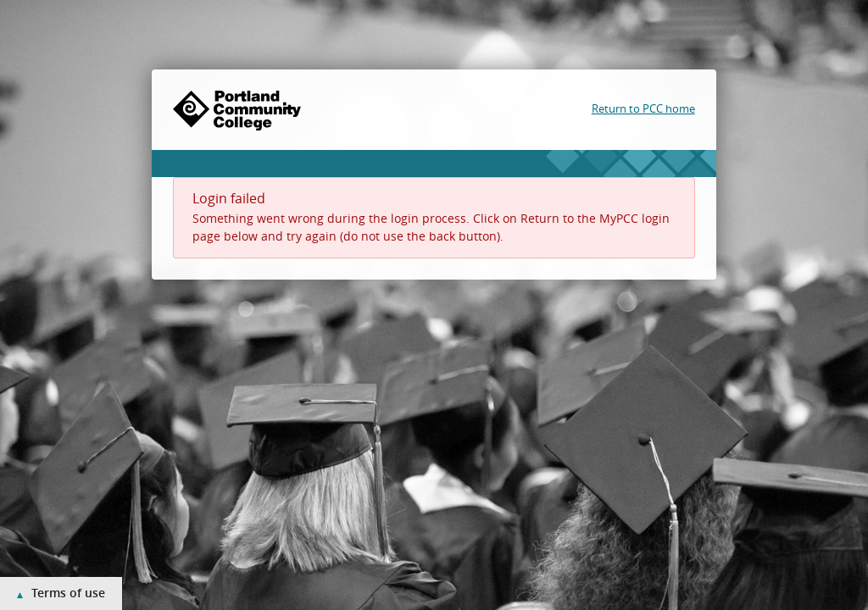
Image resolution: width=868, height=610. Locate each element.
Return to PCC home (643, 108)
